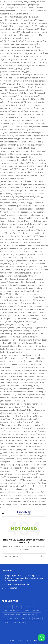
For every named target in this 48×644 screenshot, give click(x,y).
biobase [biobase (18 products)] (17, 607)
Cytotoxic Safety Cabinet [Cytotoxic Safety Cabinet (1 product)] (12, 611)
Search (43, 556)
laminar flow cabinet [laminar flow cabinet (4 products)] (11, 618)
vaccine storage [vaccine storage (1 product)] (18, 622)
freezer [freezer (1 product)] (26, 611)
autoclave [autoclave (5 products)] (7, 607)
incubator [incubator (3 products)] (36, 611)
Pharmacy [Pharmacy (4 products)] (38, 618)
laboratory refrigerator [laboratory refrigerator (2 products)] (12, 615)
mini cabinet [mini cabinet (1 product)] (26, 618)
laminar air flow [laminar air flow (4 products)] (29, 615)
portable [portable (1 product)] (6, 622)
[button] (42, 638)
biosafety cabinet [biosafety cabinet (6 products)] (29, 607)
